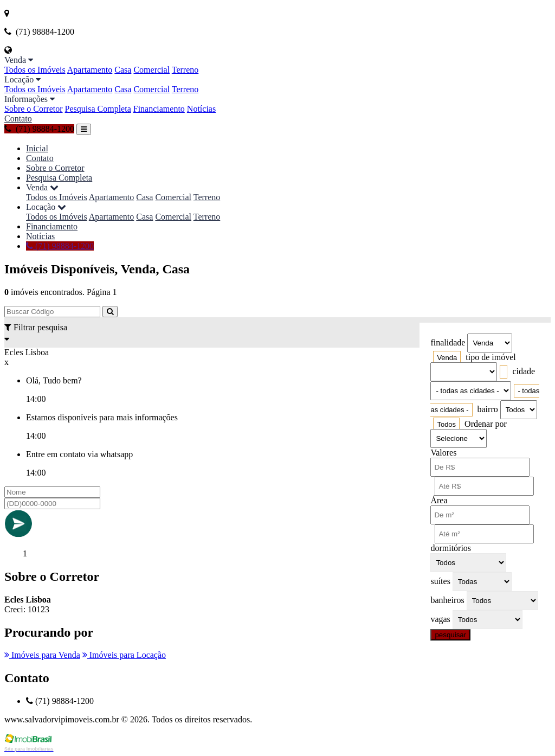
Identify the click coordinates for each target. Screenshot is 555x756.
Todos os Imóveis (35, 70)
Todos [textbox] (446, 424)
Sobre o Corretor (34, 109)
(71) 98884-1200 (39, 129)
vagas (440, 619)
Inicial (37, 148)
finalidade (448, 342)
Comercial (151, 70)
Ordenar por (486, 424)
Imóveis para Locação (124, 655)
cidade (524, 371)
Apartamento (90, 70)
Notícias (201, 109)
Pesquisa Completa (98, 109)
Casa (123, 70)
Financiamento (159, 109)
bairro (488, 409)
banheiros (447, 600)
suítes (440, 581)
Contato (18, 118)
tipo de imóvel (491, 357)
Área (439, 500)
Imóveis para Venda (42, 655)
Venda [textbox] (447, 358)
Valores (443, 453)
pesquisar (450, 635)
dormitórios (451, 548)
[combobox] (447, 358)
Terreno (185, 70)
